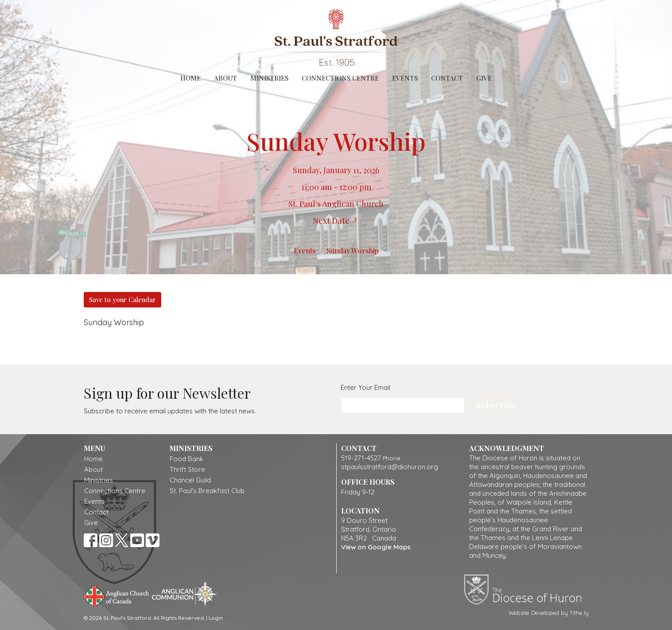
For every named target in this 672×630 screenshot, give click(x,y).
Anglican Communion (185, 593)
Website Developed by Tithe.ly (549, 613)
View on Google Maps (376, 547)
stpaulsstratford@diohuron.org (390, 467)
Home (190, 78)
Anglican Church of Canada (117, 595)
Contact (447, 78)
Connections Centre (340, 78)
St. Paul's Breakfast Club (207, 491)
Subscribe (496, 405)
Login (216, 618)
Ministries (269, 78)
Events (405, 78)
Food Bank (186, 459)
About (225, 78)
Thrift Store (187, 469)
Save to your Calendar (122, 299)
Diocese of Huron (526, 589)
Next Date (336, 221)
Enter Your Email (365, 387)
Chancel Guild (190, 480)
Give (484, 78)
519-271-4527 (361, 458)
